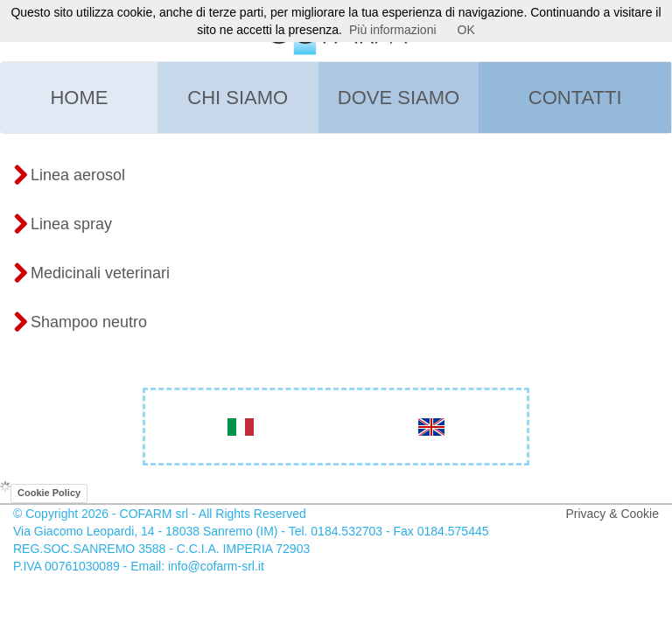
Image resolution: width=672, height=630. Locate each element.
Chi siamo (238, 98)
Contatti (575, 98)
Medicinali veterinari (91, 274)
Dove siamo (399, 98)
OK (466, 30)
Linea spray (63, 225)
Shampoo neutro (80, 323)
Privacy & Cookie (612, 514)
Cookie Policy (49, 493)
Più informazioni (393, 30)
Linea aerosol (69, 176)
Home (79, 98)
